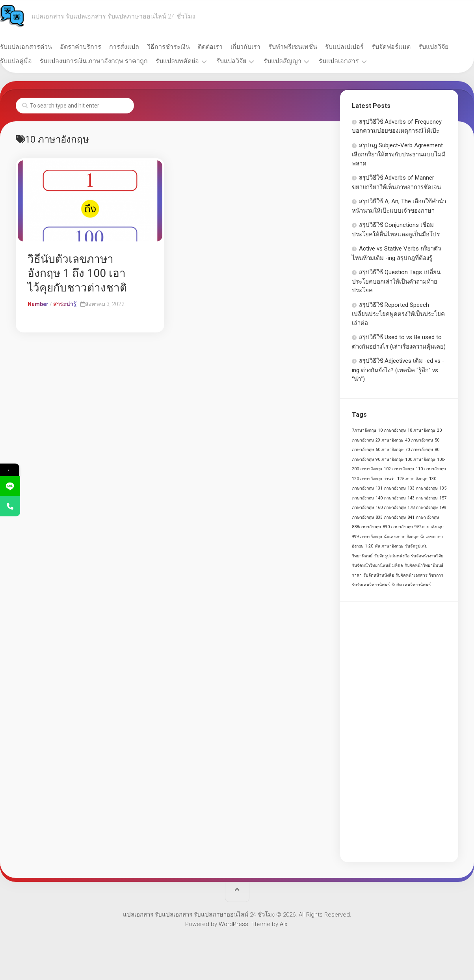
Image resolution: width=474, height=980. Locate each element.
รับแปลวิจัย (31, 61)
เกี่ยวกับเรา (261, 47)
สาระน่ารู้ (65, 304)
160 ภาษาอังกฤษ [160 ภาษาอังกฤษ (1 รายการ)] (391, 508)
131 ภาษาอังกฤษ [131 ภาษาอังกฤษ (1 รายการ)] (391, 488)
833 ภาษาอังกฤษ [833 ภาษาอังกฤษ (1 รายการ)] (391, 517)
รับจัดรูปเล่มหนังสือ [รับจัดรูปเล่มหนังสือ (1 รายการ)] (392, 556)
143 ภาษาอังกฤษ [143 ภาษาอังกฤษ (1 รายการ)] (423, 498)
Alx (283, 924)
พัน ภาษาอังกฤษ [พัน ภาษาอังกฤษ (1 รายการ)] (389, 546)
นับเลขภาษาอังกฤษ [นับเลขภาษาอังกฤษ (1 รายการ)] (401, 537)
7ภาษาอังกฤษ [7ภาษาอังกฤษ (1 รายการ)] (364, 430)
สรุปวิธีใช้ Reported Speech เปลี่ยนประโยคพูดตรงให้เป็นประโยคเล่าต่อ (398, 314)
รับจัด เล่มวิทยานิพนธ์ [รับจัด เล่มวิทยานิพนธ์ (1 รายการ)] (411, 585)
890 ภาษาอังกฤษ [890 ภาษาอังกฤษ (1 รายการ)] (398, 527)
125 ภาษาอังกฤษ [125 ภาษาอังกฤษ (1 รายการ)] (412, 479)
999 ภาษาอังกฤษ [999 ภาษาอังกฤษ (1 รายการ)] (367, 537)
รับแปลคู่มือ (70, 61)
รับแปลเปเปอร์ (360, 47)
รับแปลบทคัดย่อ (231, 61)
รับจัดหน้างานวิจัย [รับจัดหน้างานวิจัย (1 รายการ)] (427, 556)
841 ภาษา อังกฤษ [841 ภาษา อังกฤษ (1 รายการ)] (423, 517)
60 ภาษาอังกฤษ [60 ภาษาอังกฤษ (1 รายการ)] (389, 450)
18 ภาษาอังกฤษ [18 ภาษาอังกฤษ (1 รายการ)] (421, 430)
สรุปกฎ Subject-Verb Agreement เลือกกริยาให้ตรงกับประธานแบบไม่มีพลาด (399, 154)
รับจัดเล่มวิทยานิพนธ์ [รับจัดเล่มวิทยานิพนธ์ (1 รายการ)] (371, 585)
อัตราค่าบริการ (96, 47)
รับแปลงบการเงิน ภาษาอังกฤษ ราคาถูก (147, 61)
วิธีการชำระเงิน (184, 47)
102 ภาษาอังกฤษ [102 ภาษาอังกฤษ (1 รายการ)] (399, 469)
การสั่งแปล (140, 47)
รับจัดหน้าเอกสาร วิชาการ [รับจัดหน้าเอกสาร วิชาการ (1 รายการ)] (419, 575)
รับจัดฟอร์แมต (407, 47)
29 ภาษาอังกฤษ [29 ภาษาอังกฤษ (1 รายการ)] (389, 440)
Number (38, 304)
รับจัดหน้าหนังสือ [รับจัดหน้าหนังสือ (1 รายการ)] (379, 575)
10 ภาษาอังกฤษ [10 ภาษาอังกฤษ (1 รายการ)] (392, 430)
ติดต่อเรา (226, 47)
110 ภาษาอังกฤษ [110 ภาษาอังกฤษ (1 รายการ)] (431, 469)
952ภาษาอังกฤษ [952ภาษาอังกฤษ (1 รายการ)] (429, 527)
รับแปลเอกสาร (392, 61)
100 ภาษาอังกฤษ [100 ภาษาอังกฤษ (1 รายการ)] (420, 459)
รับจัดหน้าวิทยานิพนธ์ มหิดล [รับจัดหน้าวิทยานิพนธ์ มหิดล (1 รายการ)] (377, 565)
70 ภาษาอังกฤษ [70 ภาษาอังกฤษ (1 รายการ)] (419, 450)
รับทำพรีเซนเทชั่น (309, 47)
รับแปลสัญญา (336, 61)
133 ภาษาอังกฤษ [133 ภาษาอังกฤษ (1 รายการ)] (423, 488)
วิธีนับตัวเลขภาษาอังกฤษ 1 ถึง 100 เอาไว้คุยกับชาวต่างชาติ (77, 273)
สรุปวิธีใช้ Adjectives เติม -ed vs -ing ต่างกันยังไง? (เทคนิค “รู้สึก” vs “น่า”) (398, 370)
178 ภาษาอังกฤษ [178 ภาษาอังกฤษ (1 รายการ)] (423, 508)
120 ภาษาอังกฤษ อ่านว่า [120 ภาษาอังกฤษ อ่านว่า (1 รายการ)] (374, 479)
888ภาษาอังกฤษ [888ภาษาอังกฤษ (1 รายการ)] (366, 527)
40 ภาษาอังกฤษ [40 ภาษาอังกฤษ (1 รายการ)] (419, 440)
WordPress (233, 924)
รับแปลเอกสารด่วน (42, 47)
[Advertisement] (399, 732)
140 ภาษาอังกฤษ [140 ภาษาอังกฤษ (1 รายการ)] (391, 498)
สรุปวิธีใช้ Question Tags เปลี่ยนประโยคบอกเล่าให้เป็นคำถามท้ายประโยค (396, 281)
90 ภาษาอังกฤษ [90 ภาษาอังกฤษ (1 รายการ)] (389, 459)
